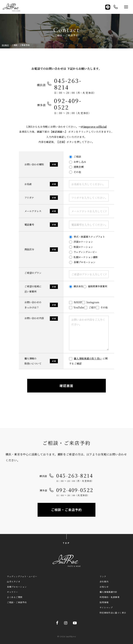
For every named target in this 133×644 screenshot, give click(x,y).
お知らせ (104, 587)
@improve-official (94, 127)
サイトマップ (106, 607)
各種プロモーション (17, 587)
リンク (103, 576)
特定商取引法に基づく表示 (113, 613)
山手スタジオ (14, 581)
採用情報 (104, 602)
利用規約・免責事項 (109, 597)
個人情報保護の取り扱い (88, 358)
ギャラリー (12, 592)
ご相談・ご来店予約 (66, 510)
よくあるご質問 (15, 597)
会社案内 (104, 581)
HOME (5, 45)
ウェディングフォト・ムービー (22, 576)
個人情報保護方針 (108, 592)
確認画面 (66, 386)
